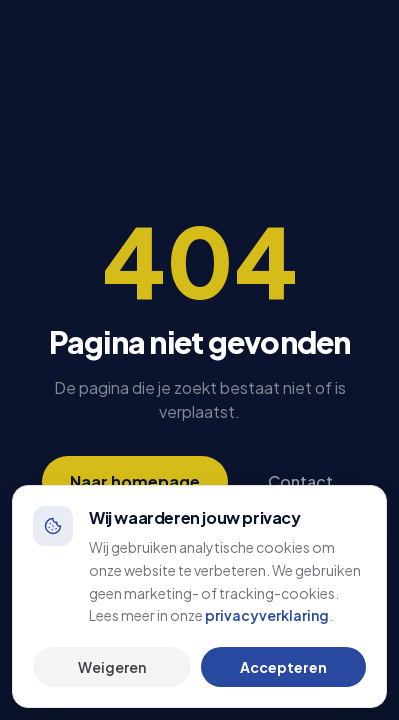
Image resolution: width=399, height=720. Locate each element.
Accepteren (283, 667)
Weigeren (112, 667)
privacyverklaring (267, 615)
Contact (300, 481)
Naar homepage (135, 481)
